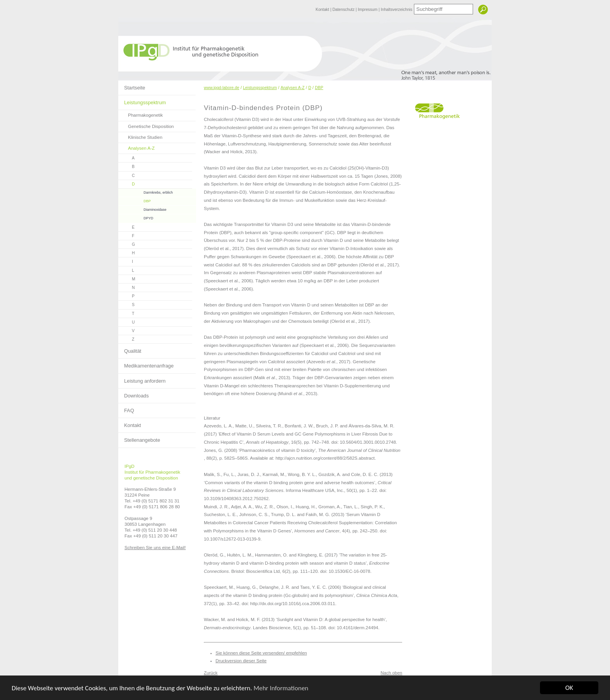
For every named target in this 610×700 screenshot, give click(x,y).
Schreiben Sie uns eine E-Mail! (155, 548)
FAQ (126, 408)
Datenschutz (344, 10)
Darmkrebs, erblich (145, 192)
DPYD (136, 217)
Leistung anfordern (142, 379)
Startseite (132, 86)
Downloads (133, 394)
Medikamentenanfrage (146, 364)
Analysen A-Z (137, 147)
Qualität (130, 349)
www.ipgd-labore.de (222, 88)
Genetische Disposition (146, 125)
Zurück (211, 673)
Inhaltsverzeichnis (397, 10)
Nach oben (391, 673)
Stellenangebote (139, 438)
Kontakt (323, 10)
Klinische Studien (140, 136)
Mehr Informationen (281, 688)
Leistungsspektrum (142, 100)
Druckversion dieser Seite (241, 661)
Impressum (368, 10)
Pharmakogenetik (141, 114)
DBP (134, 200)
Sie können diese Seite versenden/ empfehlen (261, 653)
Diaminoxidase (142, 209)
